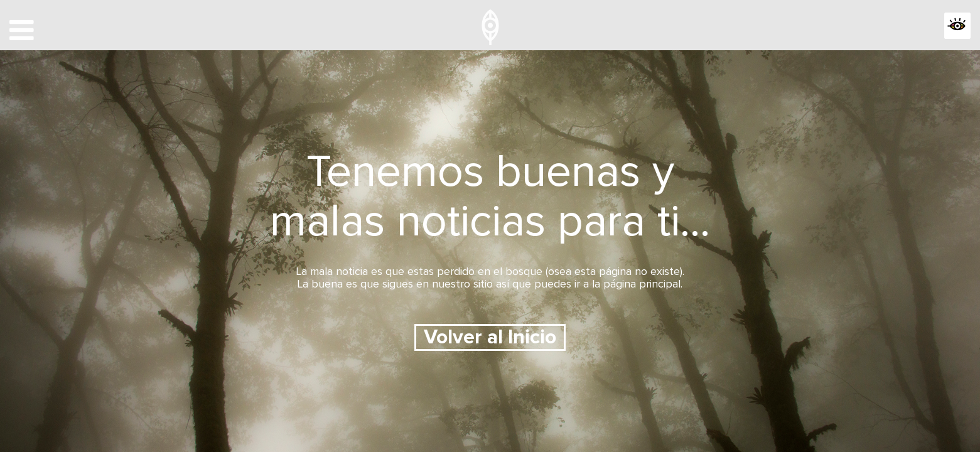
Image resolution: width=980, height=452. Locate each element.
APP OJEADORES (848, 28)
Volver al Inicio (490, 337)
